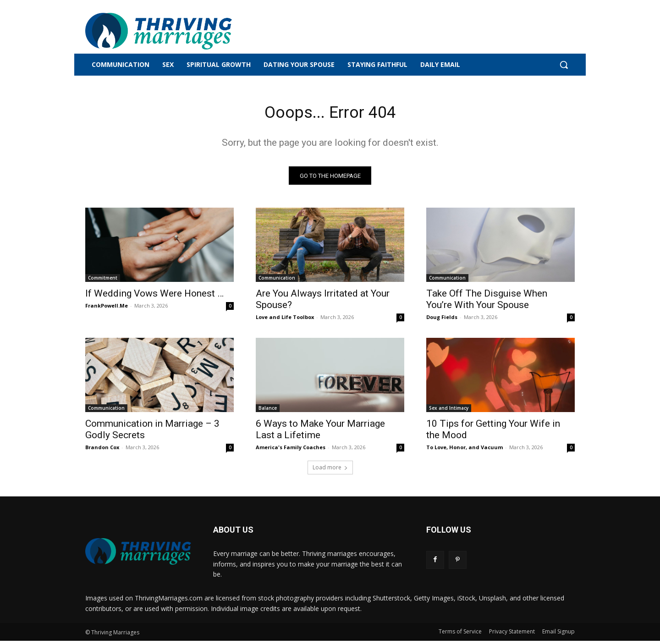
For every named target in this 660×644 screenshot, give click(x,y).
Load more (330, 471)
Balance (268, 411)
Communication (277, 281)
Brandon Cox (102, 450)
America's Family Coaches (291, 450)
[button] (564, 65)
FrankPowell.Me (107, 309)
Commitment (103, 281)
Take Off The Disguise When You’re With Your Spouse (487, 302)
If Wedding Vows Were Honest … (154, 297)
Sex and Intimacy (449, 411)
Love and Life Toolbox (285, 320)
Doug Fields (442, 320)
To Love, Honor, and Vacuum (465, 450)
